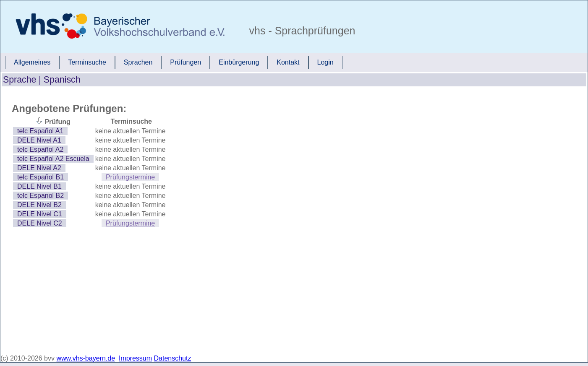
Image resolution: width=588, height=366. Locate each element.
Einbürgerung (239, 62)
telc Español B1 (41, 177)
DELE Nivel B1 (39, 186)
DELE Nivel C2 (40, 223)
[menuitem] (32, 62)
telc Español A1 (40, 131)
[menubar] (174, 62)
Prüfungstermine (130, 177)
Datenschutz (173, 358)
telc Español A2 (40, 149)
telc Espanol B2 (41, 196)
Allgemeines (32, 62)
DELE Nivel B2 (39, 205)
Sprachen (138, 62)
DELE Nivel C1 (40, 214)
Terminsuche (87, 62)
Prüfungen (186, 62)
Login (325, 62)
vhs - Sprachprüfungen (301, 31)
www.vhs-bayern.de (86, 358)
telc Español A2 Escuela (53, 159)
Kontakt (288, 62)
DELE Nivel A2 (39, 168)
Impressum (135, 358)
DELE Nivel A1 (39, 140)
